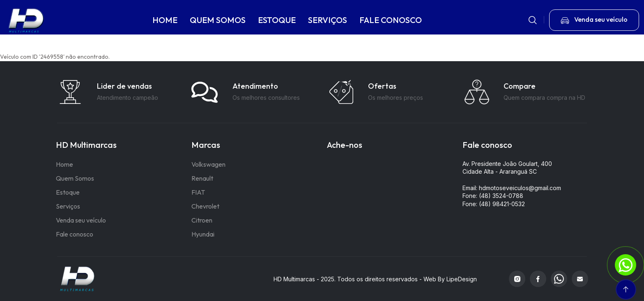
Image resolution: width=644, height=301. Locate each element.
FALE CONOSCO (391, 20)
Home (64, 164)
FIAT (198, 192)
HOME (165, 20)
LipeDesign (462, 279)
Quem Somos (75, 178)
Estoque (68, 192)
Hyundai (203, 234)
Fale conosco (75, 234)
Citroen (202, 220)
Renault (202, 178)
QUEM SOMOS (218, 20)
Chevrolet (205, 206)
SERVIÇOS (328, 20)
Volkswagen (208, 164)
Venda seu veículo (81, 220)
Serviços (68, 206)
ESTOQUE (277, 20)
